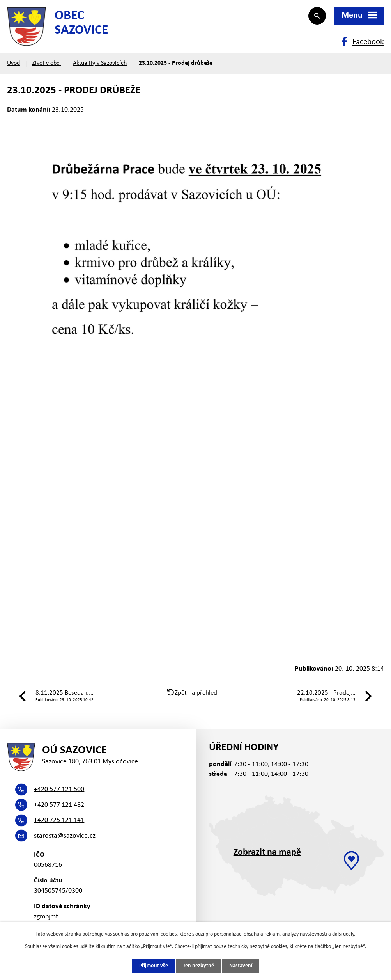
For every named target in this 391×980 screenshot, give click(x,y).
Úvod (13, 63)
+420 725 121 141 (59, 820)
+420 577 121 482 (59, 805)
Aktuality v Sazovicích (100, 63)
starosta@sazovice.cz (65, 836)
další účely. (344, 934)
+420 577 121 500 (59, 789)
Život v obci (46, 63)
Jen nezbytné (199, 966)
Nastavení (241, 966)
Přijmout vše (154, 966)
